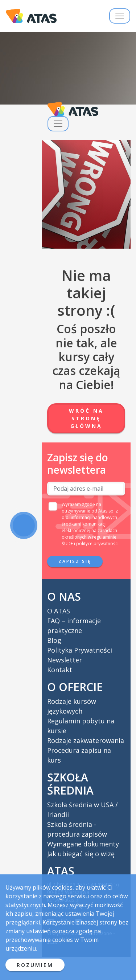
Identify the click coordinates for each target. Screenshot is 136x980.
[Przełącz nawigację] (120, 16)
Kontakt (60, 670)
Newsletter (65, 660)
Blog (54, 640)
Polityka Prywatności (80, 650)
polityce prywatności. (98, 544)
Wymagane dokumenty (83, 844)
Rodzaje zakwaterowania (86, 740)
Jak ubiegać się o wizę (81, 854)
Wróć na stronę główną (86, 418)
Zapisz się (75, 561)
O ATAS (59, 611)
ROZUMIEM (35, 965)
